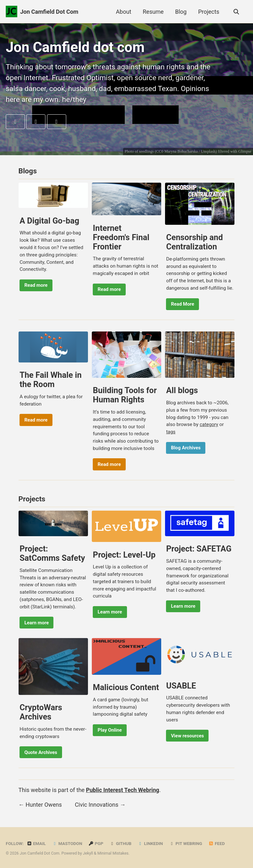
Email (36, 843)
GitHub (121, 843)
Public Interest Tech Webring (123, 791)
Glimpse (245, 152)
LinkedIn (150, 843)
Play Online (110, 731)
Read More (183, 304)
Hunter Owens (44, 806)
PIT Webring (186, 843)
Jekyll (88, 853)
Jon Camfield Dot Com (49, 12)
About (123, 12)
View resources (188, 737)
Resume (153, 12)
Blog (181, 12)
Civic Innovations (97, 806)
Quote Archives (41, 753)
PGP (96, 843)
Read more (36, 286)
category (209, 425)
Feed (217, 843)
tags (171, 432)
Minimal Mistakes (113, 853)
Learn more (37, 623)
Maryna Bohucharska (180, 152)
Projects (209, 12)
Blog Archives (186, 448)
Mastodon (67, 843)
